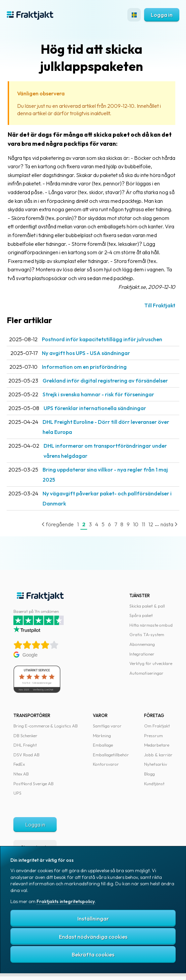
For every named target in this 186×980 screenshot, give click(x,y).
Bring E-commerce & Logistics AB (46, 726)
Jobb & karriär (158, 755)
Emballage (103, 745)
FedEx (19, 764)
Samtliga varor (107, 726)
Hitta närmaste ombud (151, 625)
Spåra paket (141, 615)
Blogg (149, 774)
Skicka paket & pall (147, 606)
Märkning (102, 736)
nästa (169, 524)
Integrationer (142, 654)
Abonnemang (142, 644)
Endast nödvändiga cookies (93, 937)
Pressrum (153, 736)
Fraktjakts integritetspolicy (66, 901)
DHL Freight (25, 745)
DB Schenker (25, 736)
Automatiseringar (146, 673)
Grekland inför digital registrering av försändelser (105, 381)
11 (143, 524)
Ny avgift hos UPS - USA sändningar (86, 353)
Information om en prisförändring (84, 367)
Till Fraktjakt (160, 305)
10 (136, 524)
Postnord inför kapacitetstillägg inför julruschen (102, 339)
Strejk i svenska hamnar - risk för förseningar (98, 394)
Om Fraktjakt (157, 726)
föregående (58, 524)
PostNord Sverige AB (34, 784)
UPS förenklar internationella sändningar (95, 408)
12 (151, 524)
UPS (17, 793)
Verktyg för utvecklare (151, 663)
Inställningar (93, 919)
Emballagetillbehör (111, 755)
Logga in (162, 15)
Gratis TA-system (147, 634)
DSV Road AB (26, 755)
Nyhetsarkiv (156, 764)
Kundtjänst (154, 784)
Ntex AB (21, 774)
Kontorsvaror (106, 764)
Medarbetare (157, 745)
